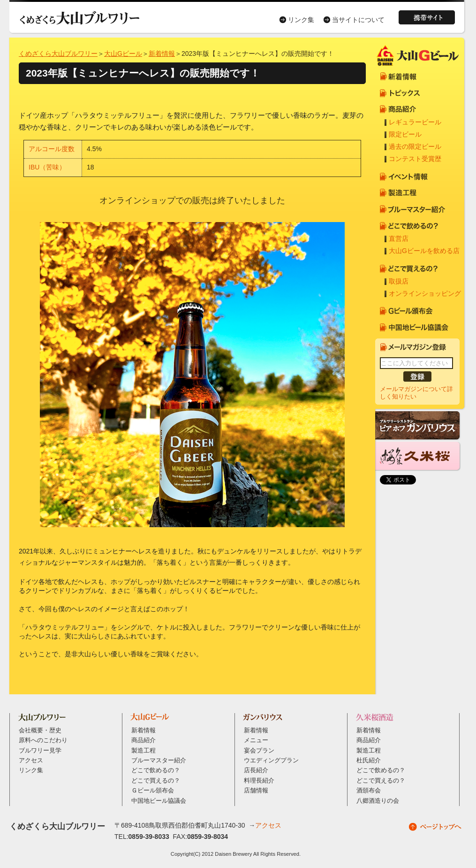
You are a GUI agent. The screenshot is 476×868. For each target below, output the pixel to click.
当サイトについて (358, 20)
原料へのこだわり (43, 740)
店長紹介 (256, 770)
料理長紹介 (259, 781)
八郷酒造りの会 (378, 801)
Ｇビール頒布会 (153, 791)
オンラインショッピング (425, 293)
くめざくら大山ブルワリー (58, 54)
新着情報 (162, 54)
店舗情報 (256, 791)
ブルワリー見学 (40, 751)
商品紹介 (144, 740)
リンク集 (301, 20)
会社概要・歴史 (40, 730)
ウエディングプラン (271, 760)
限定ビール (405, 134)
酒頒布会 (369, 791)
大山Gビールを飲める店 (424, 251)
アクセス (31, 760)
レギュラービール (415, 122)
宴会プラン (259, 751)
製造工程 (144, 751)
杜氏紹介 (369, 760)
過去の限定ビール (415, 146)
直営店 (399, 238)
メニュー (256, 740)
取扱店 (399, 281)
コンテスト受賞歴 (415, 159)
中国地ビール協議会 (159, 801)
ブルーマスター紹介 (159, 760)
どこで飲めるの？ (156, 770)
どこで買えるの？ (156, 781)
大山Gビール (123, 54)
